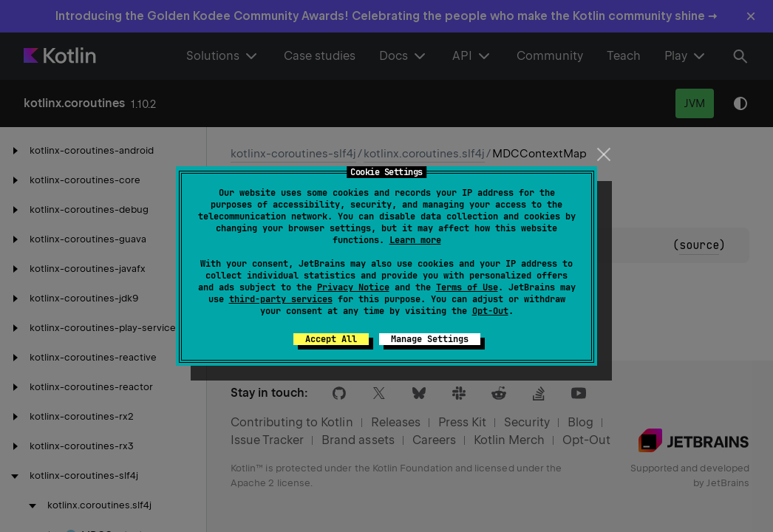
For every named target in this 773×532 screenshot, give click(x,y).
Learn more (415, 240)
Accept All (331, 339)
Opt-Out (490, 311)
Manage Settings (430, 339)
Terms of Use (467, 287)
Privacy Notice (353, 287)
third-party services (281, 299)
